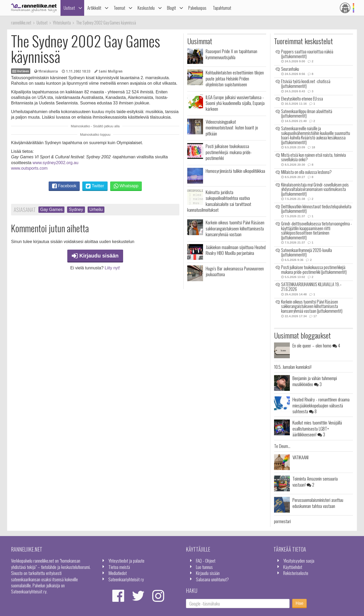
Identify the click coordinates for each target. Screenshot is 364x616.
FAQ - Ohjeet (206, 561)
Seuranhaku (290, 69)
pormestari (282, 521)
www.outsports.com (29, 168)
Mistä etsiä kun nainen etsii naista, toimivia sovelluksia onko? (314, 157)
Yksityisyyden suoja (299, 561)
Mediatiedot (118, 573)
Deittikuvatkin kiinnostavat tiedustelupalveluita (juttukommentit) (316, 209)
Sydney (76, 209)
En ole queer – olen (316, 345)
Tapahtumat (222, 8)
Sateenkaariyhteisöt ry (126, 579)
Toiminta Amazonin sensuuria (315, 481)
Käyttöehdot (293, 567)
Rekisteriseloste (296, 573)
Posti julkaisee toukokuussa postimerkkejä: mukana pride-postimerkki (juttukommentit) (314, 270)
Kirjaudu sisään (95, 256)
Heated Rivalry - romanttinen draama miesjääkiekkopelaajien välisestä (321, 405)
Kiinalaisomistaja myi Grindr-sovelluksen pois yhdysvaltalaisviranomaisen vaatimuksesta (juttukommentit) (315, 189)
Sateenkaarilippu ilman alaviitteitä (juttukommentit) (307, 114)
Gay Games (51, 209)
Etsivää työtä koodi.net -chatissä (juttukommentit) (306, 84)
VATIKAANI (300, 457)
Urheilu (96, 209)
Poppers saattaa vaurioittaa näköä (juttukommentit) (307, 54)
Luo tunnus (204, 567)
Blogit (171, 8)
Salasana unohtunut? (212, 579)
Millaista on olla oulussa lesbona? (306, 172)
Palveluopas (197, 8)
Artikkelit (94, 8)
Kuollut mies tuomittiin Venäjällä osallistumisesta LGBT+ (317, 428)
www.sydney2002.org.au (55, 163)
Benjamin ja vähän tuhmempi (315, 381)
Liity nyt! (112, 268)
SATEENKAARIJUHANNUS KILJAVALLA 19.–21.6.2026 (311, 287)
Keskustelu (146, 8)
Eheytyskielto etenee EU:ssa (302, 99)
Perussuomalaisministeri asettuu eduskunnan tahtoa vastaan (318, 503)
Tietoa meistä (119, 567)
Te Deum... (282, 446)
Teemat (119, 8)
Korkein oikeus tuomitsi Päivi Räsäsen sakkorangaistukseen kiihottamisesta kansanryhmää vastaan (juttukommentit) (312, 306)
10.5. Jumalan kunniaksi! (293, 367)
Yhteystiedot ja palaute (126, 561)
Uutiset (69, 8)
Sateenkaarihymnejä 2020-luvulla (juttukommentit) (307, 253)
